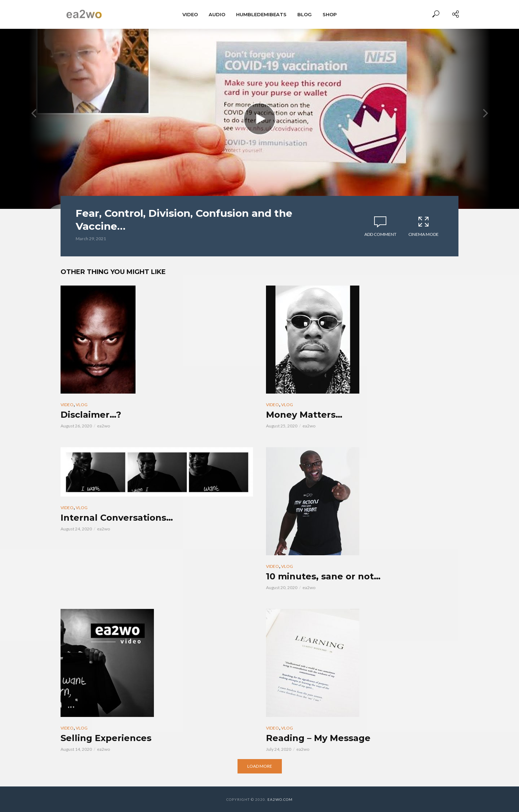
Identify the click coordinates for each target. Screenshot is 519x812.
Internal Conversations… (117, 518)
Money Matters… (304, 415)
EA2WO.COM (280, 799)
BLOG (305, 14)
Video (190, 14)
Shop (330, 14)
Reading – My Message (318, 738)
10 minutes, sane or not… (323, 576)
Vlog (82, 405)
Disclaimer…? (91, 415)
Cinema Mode (423, 226)
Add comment (380, 234)
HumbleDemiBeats (261, 14)
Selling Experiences (106, 738)
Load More (260, 766)
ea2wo (103, 426)
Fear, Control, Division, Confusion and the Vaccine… (184, 220)
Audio (217, 14)
